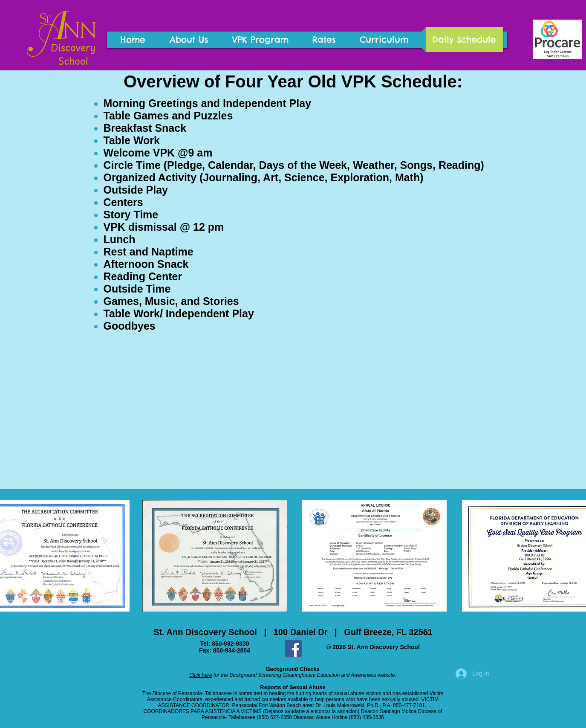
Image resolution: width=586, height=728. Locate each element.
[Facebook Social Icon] (293, 648)
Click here (201, 675)
